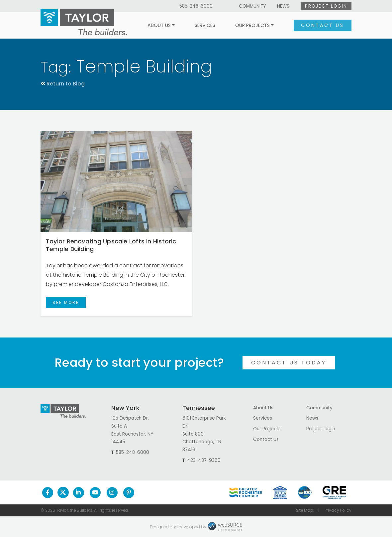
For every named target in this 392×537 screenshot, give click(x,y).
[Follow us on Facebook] (48, 492)
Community (252, 6)
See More (66, 302)
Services (205, 25)
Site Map (304, 510)
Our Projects (252, 25)
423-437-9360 (204, 460)
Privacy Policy (338, 510)
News (283, 6)
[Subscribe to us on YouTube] (95, 492)
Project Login (326, 6)
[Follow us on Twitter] (63, 492)
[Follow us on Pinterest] (129, 492)
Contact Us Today (289, 363)
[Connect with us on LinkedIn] (79, 492)
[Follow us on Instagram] (112, 492)
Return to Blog (63, 84)
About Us (159, 25)
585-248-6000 (196, 6)
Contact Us (322, 25)
